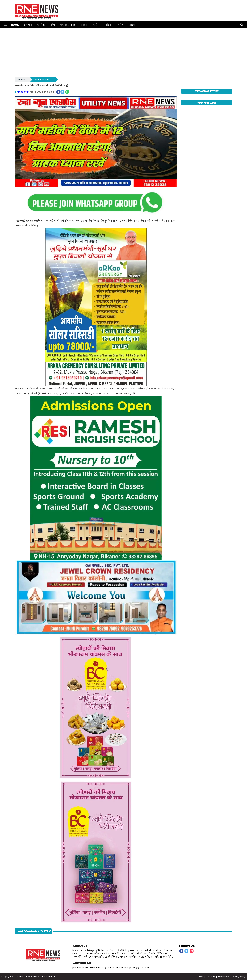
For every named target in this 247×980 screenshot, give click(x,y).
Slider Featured (43, 79)
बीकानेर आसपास (68, 25)
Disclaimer (224, 977)
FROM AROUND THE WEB (33, 931)
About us (211, 977)
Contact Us (82, 963)
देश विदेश (41, 25)
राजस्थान (28, 25)
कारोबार (97, 25)
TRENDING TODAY (207, 91)
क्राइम (132, 25)
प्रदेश (53, 25)
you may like (207, 103)
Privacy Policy (239, 977)
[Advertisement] (123, 53)
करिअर (121, 25)
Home (15, 25)
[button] (5, 25)
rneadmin (24, 92)
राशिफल (109, 25)
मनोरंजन (84, 25)
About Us (80, 946)
